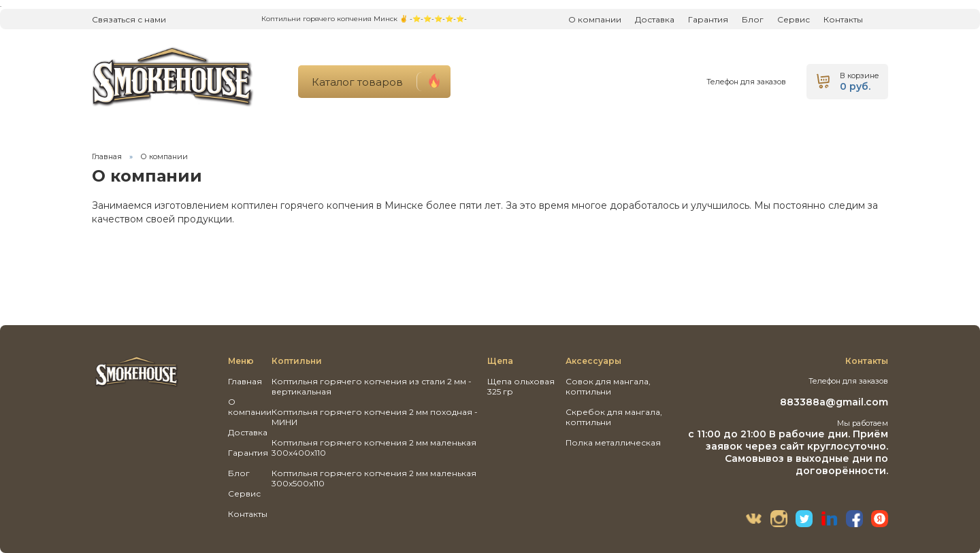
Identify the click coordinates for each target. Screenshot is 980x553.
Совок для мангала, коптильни (608, 386)
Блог (753, 19)
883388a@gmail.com (834, 402)
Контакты (843, 19)
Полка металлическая (613, 442)
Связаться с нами (129, 19)
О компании (595, 19)
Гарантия (708, 19)
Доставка (655, 19)
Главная (107, 156)
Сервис (794, 19)
